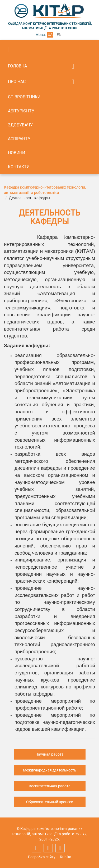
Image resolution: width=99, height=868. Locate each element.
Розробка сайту (42, 857)
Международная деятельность (50, 770)
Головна (17, 66)
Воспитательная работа (50, 786)
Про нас (17, 82)
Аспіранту (19, 139)
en (59, 35)
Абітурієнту (21, 111)
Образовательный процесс (49, 802)
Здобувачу (20, 125)
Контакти (19, 167)
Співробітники (24, 97)
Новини (16, 153)
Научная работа (49, 754)
